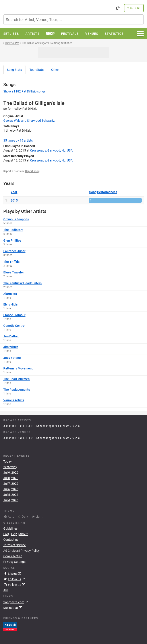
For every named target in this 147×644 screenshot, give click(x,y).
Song (14, 70)
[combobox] (73, 20)
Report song (32, 171)
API (6, 590)
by (18, 140)
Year (14, 192)
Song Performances (103, 192)
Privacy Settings (14, 562)
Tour (37, 70)
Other (55, 70)
